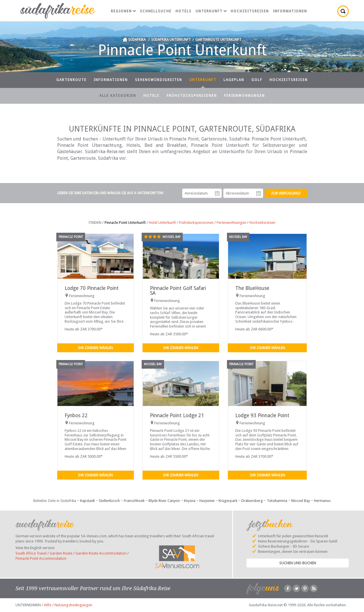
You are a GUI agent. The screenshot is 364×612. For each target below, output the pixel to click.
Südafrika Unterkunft (171, 40)
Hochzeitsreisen (250, 11)
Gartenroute (71, 80)
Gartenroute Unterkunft (218, 40)
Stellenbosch (109, 501)
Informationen (290, 11)
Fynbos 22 (76, 415)
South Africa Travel (31, 553)
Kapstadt (87, 501)
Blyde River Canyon (164, 501)
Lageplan (234, 80)
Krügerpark (228, 501)
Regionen (123, 11)
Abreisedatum (259, 193)
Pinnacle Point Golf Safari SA (178, 291)
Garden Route (61, 553)
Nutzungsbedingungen (73, 605)
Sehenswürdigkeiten (159, 80)
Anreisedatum (217, 193)
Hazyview (207, 501)
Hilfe (48, 605)
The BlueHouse (252, 288)
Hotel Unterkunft (162, 223)
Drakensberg (252, 501)
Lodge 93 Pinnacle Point (262, 415)
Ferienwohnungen (244, 96)
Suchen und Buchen (298, 563)
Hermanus (322, 501)
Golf (257, 80)
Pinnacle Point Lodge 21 (177, 415)
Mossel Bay (301, 501)
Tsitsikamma (277, 501)
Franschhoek (134, 501)
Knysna (190, 501)
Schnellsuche (156, 11)
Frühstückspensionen (192, 96)
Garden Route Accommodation (101, 553)
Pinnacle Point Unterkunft (125, 223)
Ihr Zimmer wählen (95, 348)
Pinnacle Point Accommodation (41, 558)
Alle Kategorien (118, 96)
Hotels (184, 11)
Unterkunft (211, 11)
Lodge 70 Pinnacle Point (92, 288)
